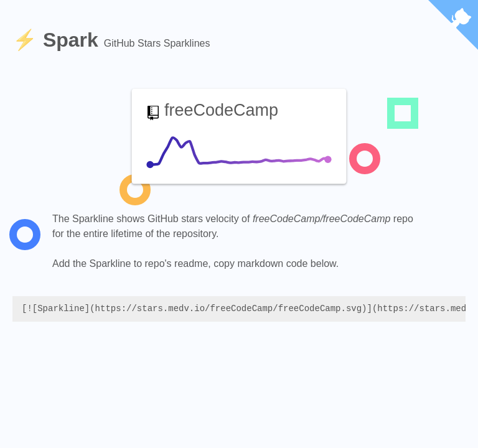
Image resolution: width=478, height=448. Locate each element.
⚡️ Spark (58, 40)
